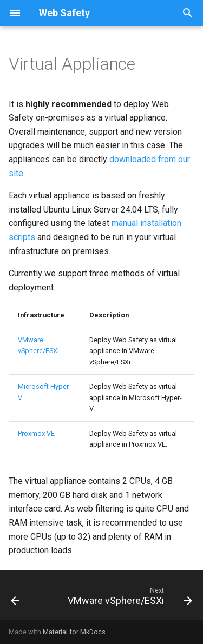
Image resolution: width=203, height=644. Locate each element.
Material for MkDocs (74, 632)
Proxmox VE (36, 433)
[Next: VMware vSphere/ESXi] (129, 599)
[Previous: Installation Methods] (15, 599)
